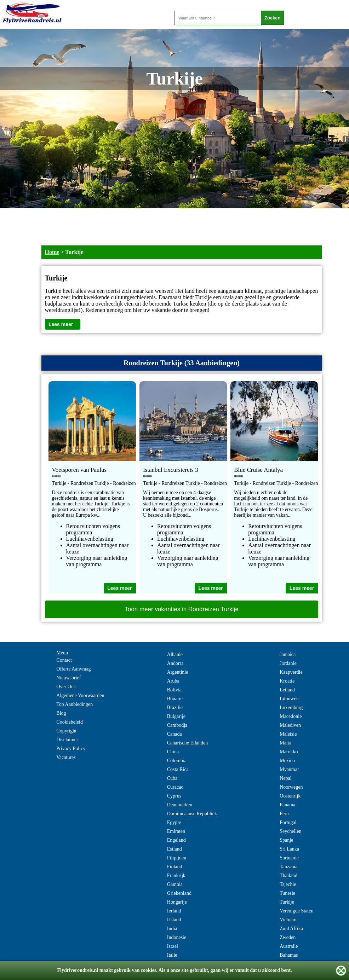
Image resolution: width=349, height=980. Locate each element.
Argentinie (178, 672)
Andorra (175, 663)
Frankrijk (176, 875)
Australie (289, 946)
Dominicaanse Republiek (192, 814)
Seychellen (290, 831)
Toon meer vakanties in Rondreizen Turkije (181, 609)
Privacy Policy (71, 749)
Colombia (177, 761)
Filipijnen (177, 858)
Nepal (285, 778)
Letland (287, 690)
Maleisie (288, 734)
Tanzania (288, 867)
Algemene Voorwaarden (80, 695)
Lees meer (61, 324)
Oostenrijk (290, 796)
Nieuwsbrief (68, 678)
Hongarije (177, 902)
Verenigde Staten (296, 911)
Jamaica (288, 654)
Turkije (287, 902)
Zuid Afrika (291, 929)
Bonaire (175, 699)
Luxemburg (291, 708)
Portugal (288, 822)
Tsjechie (288, 884)
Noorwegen (291, 787)
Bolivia (174, 690)
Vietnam (288, 920)
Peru (284, 814)
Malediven (290, 725)
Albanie (175, 654)
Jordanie (288, 663)
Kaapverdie (291, 672)
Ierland (174, 911)
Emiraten (176, 831)
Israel (173, 946)
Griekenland (179, 893)
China (173, 752)
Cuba (172, 778)
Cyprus (174, 796)
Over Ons (66, 687)
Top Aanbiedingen (75, 704)
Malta (285, 743)
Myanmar (289, 769)
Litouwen (289, 699)
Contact (64, 660)
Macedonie (291, 716)
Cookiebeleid (70, 722)
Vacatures (66, 757)
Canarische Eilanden (187, 743)
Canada (174, 734)
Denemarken (180, 805)
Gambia (175, 884)
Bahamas (289, 955)
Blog (61, 713)
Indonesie (177, 937)
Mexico (287, 761)
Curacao (175, 787)
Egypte (174, 822)
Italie (172, 955)
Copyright (66, 731)
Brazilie (175, 708)
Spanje (286, 840)
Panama (287, 805)
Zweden (288, 937)
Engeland (176, 840)
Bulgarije (176, 716)
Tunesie (287, 893)
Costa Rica (178, 769)
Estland (174, 849)
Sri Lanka (289, 849)
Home (52, 252)
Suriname (289, 858)
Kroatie (287, 681)
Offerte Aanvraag (73, 669)
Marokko (289, 752)
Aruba (173, 681)
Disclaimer (67, 740)
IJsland (174, 920)
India (172, 929)
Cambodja (177, 725)
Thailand (288, 875)
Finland (175, 867)
